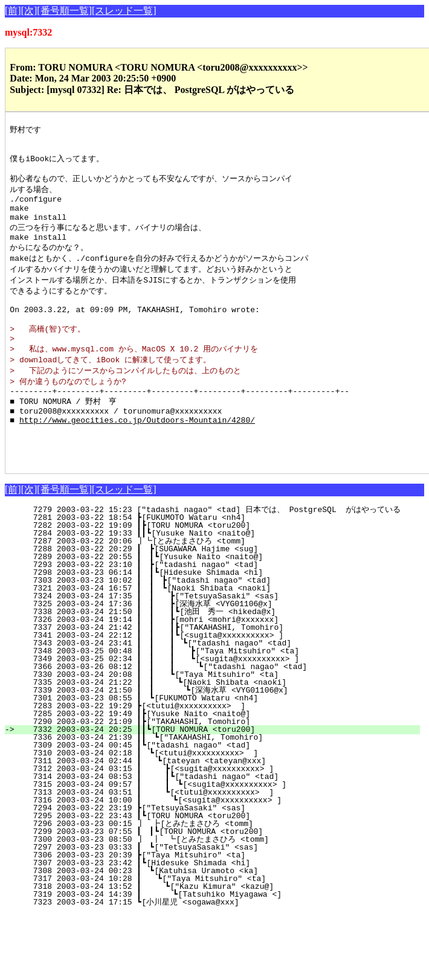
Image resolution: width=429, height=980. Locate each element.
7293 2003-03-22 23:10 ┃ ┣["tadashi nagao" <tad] (221, 607)
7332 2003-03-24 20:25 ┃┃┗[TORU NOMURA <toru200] (219, 772)
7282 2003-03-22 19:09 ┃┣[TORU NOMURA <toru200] (221, 568)
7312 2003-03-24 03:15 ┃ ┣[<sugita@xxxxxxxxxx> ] (219, 811)
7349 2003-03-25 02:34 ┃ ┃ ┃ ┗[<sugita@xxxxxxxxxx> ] (213, 701)
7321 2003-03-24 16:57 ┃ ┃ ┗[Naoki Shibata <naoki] (218, 630)
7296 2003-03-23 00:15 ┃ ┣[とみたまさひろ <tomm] (215, 866)
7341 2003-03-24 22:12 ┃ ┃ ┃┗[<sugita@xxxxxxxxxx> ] (214, 677)
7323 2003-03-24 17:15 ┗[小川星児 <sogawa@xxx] (221, 944)
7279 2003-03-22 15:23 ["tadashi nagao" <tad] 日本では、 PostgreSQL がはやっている (217, 552)
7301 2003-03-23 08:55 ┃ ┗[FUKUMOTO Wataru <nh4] (221, 740)
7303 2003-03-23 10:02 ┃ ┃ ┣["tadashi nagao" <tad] (218, 623)
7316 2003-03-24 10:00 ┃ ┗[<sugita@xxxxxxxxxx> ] (218, 842)
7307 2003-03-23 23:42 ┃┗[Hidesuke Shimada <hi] (221, 905)
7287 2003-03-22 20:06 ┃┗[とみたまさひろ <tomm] (216, 583)
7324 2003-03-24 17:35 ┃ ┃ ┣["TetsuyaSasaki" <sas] (217, 638)
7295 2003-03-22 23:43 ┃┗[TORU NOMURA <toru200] (221, 858)
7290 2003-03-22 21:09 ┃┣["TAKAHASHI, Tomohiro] (221, 764)
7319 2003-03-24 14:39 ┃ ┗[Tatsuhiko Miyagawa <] (218, 937)
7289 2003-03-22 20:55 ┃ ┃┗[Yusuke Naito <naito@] (218, 599)
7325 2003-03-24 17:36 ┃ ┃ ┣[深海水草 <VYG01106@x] (214, 646)
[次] (29, 11)
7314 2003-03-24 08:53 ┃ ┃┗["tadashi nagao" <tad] (217, 819)
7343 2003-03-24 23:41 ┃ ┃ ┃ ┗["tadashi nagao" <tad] (214, 685)
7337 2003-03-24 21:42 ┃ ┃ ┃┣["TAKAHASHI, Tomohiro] (214, 670)
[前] (13, 11)
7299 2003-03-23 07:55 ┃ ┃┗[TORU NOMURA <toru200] (218, 874)
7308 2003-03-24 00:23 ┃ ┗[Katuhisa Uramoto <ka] (221, 913)
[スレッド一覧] (124, 11)
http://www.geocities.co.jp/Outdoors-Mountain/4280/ (137, 455)
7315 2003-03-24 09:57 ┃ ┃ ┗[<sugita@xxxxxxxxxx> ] (216, 827)
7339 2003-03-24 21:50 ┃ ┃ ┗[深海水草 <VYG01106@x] (212, 732)
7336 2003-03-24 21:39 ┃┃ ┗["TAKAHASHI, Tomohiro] (218, 780)
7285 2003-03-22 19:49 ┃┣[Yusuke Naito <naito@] (221, 756)
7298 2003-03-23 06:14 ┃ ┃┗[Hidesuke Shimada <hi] (218, 615)
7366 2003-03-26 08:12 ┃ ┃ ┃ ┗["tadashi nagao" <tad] (212, 709)
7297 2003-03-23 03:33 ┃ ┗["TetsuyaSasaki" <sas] (221, 889)
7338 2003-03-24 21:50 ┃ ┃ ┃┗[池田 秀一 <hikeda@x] (210, 654)
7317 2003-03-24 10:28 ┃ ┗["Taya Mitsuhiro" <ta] (220, 921)
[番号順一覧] (64, 11)
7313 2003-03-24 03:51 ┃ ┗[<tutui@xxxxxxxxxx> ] (219, 834)
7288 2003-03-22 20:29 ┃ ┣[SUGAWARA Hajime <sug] (221, 591)
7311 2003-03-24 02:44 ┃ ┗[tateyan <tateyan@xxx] (220, 803)
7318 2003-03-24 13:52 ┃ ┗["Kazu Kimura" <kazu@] (219, 929)
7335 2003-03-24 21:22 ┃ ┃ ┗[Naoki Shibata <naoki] (216, 725)
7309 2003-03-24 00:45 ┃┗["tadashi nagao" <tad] (221, 787)
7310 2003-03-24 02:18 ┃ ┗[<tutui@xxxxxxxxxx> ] (221, 795)
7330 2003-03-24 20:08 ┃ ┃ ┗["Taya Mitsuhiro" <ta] (217, 717)
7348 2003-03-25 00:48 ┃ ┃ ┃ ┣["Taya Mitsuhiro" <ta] (213, 693)
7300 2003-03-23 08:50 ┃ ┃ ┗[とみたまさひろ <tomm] (212, 882)
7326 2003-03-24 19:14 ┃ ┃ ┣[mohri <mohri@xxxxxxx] (217, 662)
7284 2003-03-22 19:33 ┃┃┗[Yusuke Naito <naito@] (219, 575)
